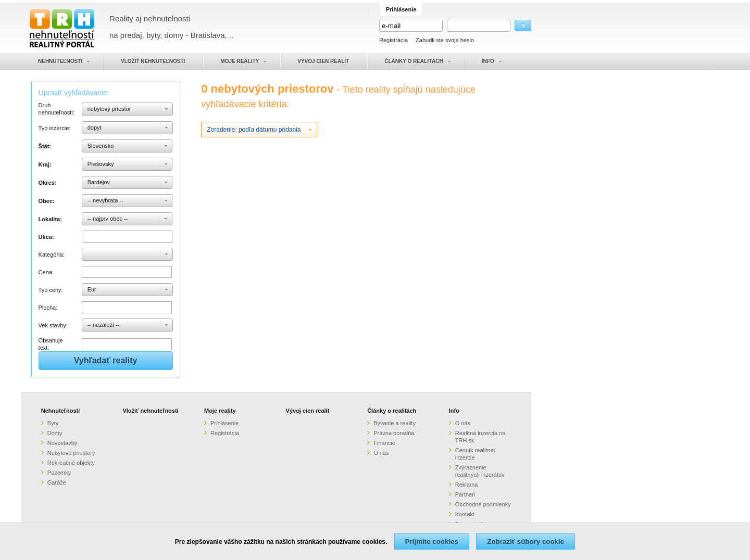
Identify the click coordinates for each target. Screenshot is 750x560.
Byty (53, 423)
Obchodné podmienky (483, 504)
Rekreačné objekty (71, 463)
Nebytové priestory (71, 453)
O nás (381, 453)
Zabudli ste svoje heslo (445, 40)
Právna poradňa (394, 433)
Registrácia (393, 40)
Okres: (48, 183)
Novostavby (62, 443)
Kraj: (45, 164)
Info (454, 411)
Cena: (46, 272)
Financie (384, 443)
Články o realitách (392, 411)
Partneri (465, 494)
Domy (55, 433)
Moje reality (220, 411)
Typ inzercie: (55, 128)
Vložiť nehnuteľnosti (150, 411)
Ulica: (46, 237)
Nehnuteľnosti (61, 411)
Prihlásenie (224, 423)
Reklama (466, 485)
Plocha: (48, 308)
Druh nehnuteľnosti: (57, 109)
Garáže (57, 482)
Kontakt (465, 514)
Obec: (47, 201)
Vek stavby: (53, 325)
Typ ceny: (51, 290)
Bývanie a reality (395, 423)
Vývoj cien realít (308, 411)
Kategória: (52, 254)
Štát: (45, 146)
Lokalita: (50, 219)
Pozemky (59, 473)
